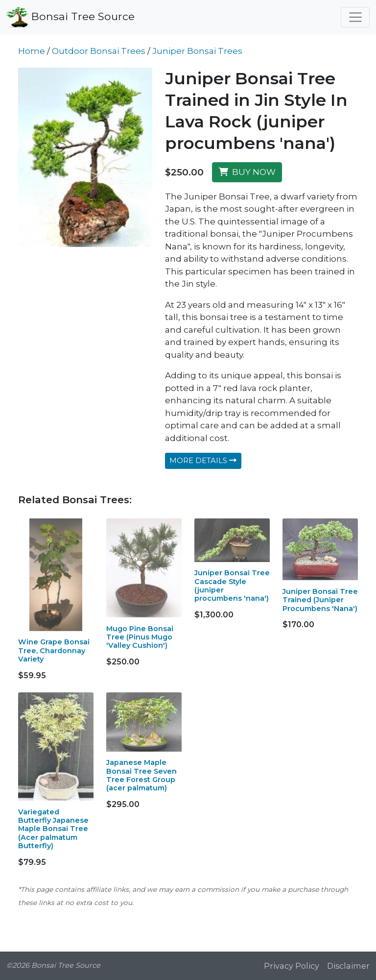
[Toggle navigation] (355, 17)
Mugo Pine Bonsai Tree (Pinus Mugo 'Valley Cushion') (140, 637)
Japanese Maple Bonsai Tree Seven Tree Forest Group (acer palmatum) (141, 775)
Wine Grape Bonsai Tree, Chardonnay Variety (54, 650)
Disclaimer (348, 966)
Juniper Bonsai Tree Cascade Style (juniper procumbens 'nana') (232, 586)
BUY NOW (247, 172)
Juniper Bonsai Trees (197, 51)
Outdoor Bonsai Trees (99, 51)
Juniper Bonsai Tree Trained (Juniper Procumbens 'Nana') (320, 600)
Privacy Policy (292, 966)
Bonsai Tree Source (70, 17)
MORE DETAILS (203, 461)
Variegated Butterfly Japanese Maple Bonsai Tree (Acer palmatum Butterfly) (53, 829)
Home (32, 51)
